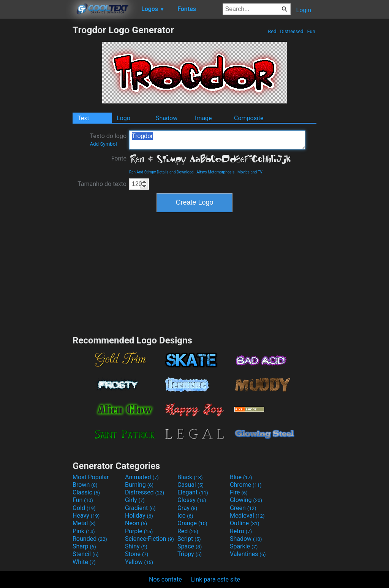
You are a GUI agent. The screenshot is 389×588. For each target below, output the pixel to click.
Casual (191, 485)
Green (243, 508)
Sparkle (244, 546)
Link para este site (216, 579)
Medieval (247, 516)
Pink (84, 531)
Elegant (193, 492)
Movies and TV (250, 172)
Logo (123, 118)
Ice (185, 516)
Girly (135, 500)
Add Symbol (103, 144)
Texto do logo (108, 140)
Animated (142, 477)
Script (189, 539)
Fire (239, 492)
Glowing (246, 500)
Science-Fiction (149, 539)
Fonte (119, 158)
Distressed (292, 31)
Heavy (86, 516)
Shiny (136, 546)
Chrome (246, 485)
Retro (241, 531)
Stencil (85, 554)
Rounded (90, 539)
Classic (86, 492)
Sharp (84, 546)
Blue (241, 477)
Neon (136, 523)
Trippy (190, 554)
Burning (139, 485)
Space (190, 546)
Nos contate (165, 579)
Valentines (248, 554)
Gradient (140, 508)
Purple (139, 531)
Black (190, 477)
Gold (84, 508)
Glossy (192, 500)
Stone (137, 554)
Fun (311, 31)
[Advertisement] (36, 138)
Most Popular (91, 477)
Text (83, 118)
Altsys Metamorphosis (215, 172)
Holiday (139, 516)
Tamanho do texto (102, 184)
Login (304, 10)
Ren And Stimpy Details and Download (161, 172)
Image (203, 118)
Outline (245, 523)
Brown (85, 485)
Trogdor (217, 140)
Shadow (167, 118)
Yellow (139, 562)
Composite (249, 118)
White (84, 562)
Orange (192, 523)
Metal (84, 523)
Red (272, 31)
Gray (187, 508)
